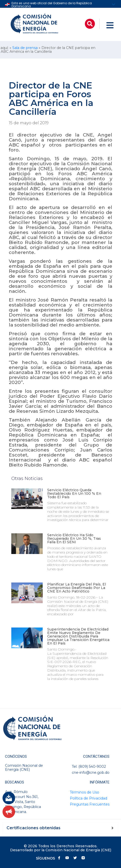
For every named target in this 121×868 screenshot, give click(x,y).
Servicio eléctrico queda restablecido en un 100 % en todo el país (74, 493)
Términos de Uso (84, 792)
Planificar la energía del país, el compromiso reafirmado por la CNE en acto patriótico (77, 588)
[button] (90, 24)
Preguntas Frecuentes (90, 804)
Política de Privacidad (88, 798)
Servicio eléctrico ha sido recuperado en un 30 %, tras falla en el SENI (74, 538)
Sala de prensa (25, 48)
